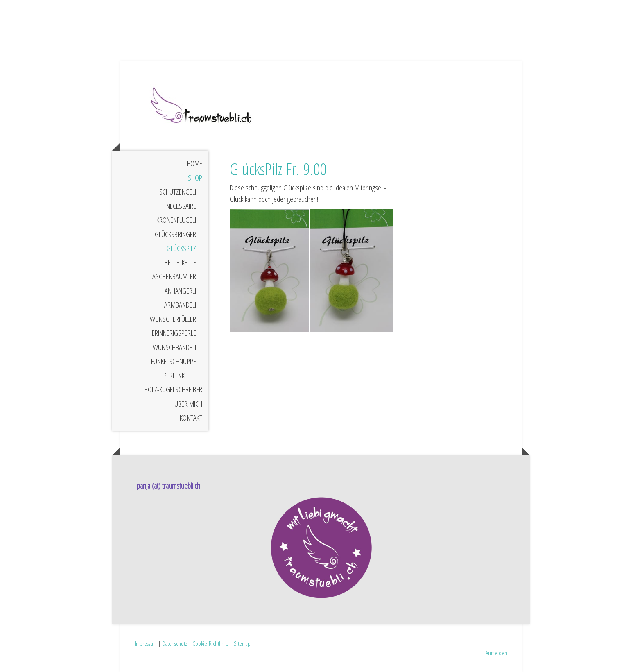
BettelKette (180, 262)
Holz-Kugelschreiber (173, 389)
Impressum (146, 643)
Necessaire (181, 206)
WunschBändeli (174, 347)
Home (194, 163)
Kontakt (191, 418)
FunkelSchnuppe (174, 361)
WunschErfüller (173, 319)
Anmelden (496, 653)
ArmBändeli (180, 305)
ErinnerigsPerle (174, 333)
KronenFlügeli (176, 220)
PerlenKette (180, 376)
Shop (195, 178)
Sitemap (242, 643)
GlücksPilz (181, 248)
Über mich (188, 404)
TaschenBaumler (173, 276)
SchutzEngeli (178, 192)
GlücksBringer (175, 234)
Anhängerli (180, 291)
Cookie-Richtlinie (210, 643)
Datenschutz (175, 643)
